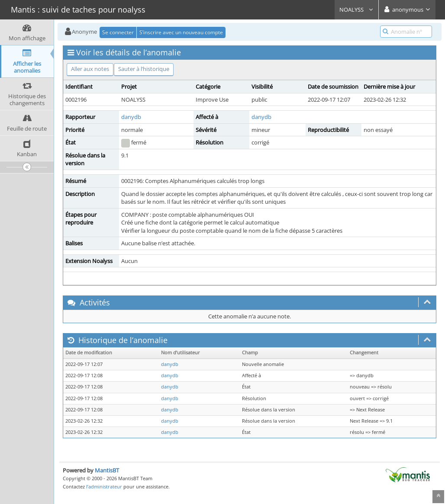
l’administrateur (104, 486)
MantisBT (107, 470)
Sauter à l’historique (144, 69)
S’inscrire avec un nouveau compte (181, 32)
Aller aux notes (90, 69)
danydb (131, 117)
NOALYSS (356, 10)
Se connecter (118, 32)
